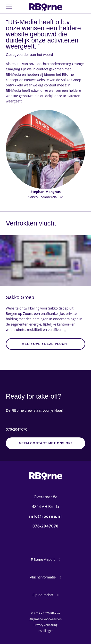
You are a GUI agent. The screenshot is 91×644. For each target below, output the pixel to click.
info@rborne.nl (46, 516)
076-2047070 (17, 429)
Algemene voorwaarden (45, 619)
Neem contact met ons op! (45, 443)
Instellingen (45, 631)
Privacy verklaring (45, 625)
